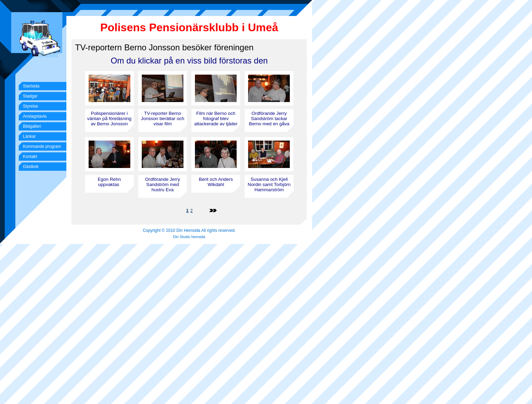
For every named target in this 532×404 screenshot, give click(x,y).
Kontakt (30, 157)
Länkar (29, 136)
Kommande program (42, 146)
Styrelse (30, 106)
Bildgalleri (32, 126)
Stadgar (30, 96)
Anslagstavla (35, 116)
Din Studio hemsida (189, 237)
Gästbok (31, 167)
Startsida (31, 86)
